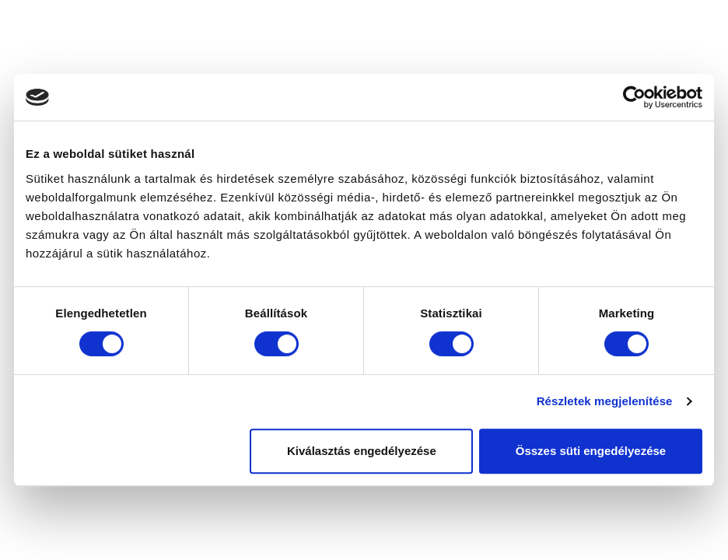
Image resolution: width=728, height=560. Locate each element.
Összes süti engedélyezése (591, 451)
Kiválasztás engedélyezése (362, 451)
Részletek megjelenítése (605, 401)
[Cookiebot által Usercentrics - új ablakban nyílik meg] (634, 97)
